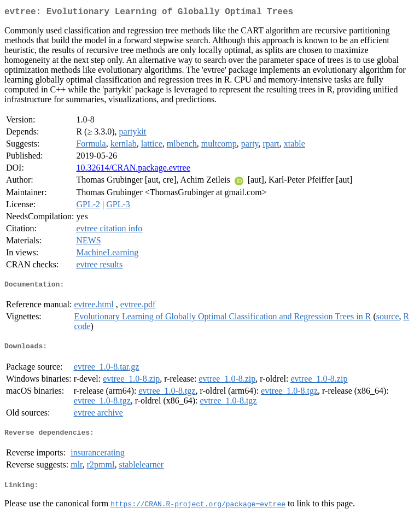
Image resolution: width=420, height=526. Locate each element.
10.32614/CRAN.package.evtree (133, 170)
